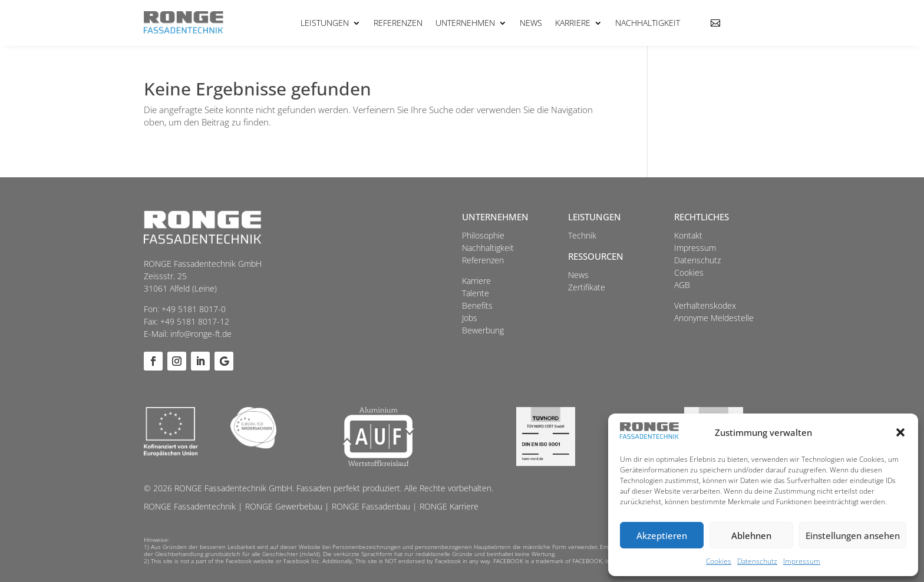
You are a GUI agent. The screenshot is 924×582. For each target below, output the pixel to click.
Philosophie (483, 235)
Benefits (477, 305)
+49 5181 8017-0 (194, 309)
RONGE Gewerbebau (284, 506)
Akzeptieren (662, 535)
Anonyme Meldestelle (714, 318)
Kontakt (688, 235)
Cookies (719, 561)
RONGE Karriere (449, 506)
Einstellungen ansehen (853, 535)
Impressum (802, 561)
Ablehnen (751, 535)
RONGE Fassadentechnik (190, 506)
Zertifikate (587, 287)
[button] (900, 432)
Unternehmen (465, 23)
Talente (476, 293)
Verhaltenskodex (705, 305)
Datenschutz (757, 561)
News (531, 23)
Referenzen (398, 23)
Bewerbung (483, 330)
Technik (582, 235)
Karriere (573, 23)
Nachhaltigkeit (648, 23)
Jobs (470, 318)
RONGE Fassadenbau (371, 506)
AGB (682, 285)
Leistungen (325, 23)
